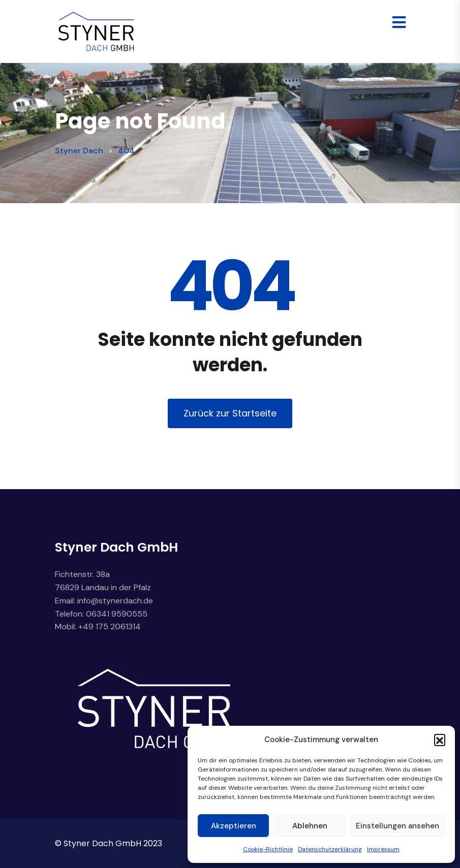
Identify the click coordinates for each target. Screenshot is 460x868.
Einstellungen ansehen (397, 826)
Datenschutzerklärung (330, 849)
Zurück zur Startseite (230, 413)
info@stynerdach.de (115, 601)
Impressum (383, 849)
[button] (440, 740)
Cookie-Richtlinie (268, 849)
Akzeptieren (234, 826)
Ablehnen (310, 826)
